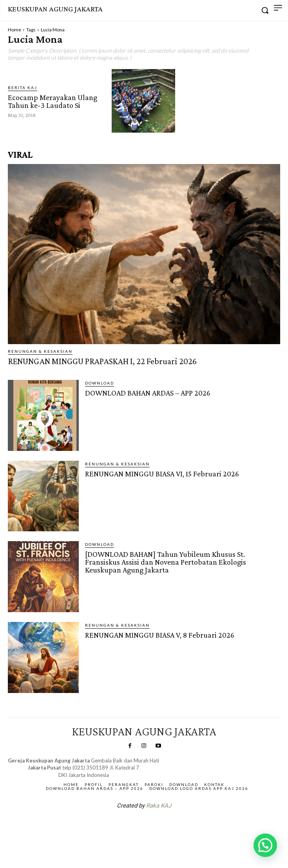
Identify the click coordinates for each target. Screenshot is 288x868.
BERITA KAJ (23, 88)
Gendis (167, 826)
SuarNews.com (132, 826)
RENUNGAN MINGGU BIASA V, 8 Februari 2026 (160, 635)
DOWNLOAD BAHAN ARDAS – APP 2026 (148, 393)
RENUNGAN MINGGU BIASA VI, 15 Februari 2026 (162, 474)
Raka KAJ (159, 806)
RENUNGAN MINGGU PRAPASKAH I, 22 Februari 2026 (102, 361)
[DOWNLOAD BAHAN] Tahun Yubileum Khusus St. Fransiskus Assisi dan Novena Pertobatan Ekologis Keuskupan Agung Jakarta (166, 562)
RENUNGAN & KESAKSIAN (40, 351)
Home (14, 30)
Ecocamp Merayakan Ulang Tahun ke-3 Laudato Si (53, 101)
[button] (265, 845)
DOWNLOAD (100, 383)
